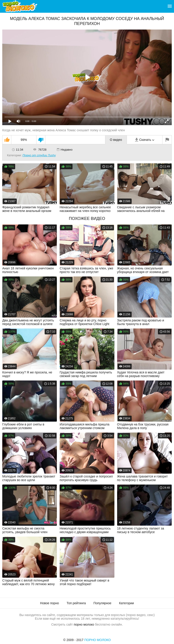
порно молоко (84, 624)
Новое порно (50, 603)
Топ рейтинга (76, 603)
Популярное (103, 603)
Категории (126, 603)
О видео (116, 140)
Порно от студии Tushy (39, 155)
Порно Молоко (98, 640)
